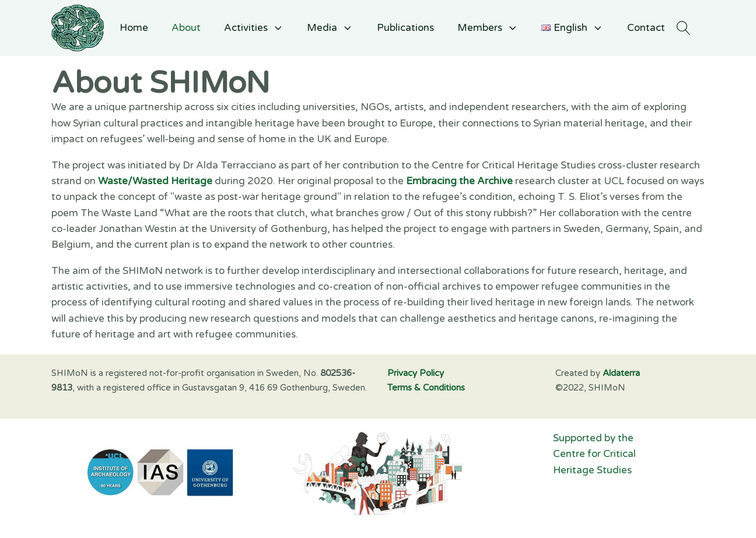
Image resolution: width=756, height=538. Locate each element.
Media (330, 28)
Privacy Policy (416, 373)
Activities (254, 28)
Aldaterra (621, 373)
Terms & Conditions (426, 388)
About (186, 28)
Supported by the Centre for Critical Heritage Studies (596, 454)
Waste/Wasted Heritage (155, 181)
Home (134, 28)
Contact (646, 28)
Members (488, 28)
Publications (405, 28)
